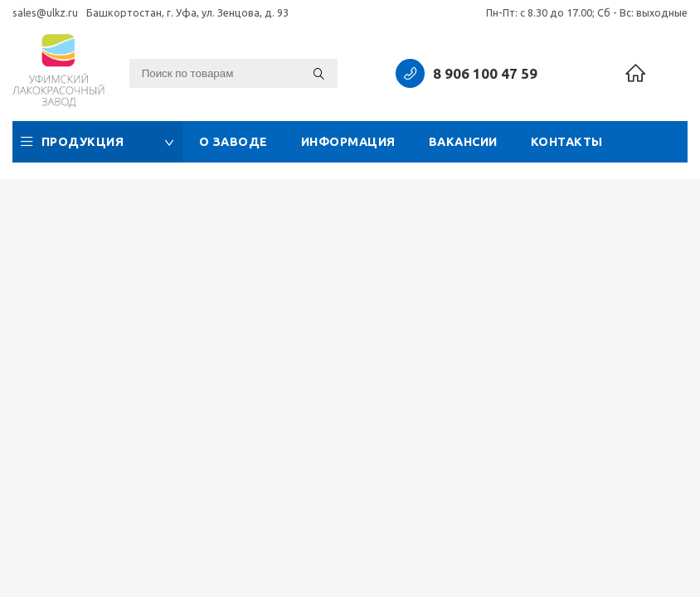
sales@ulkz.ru (45, 12)
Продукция (97, 142)
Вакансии (463, 142)
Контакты (567, 142)
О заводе (233, 142)
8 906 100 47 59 (485, 73)
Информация (348, 142)
